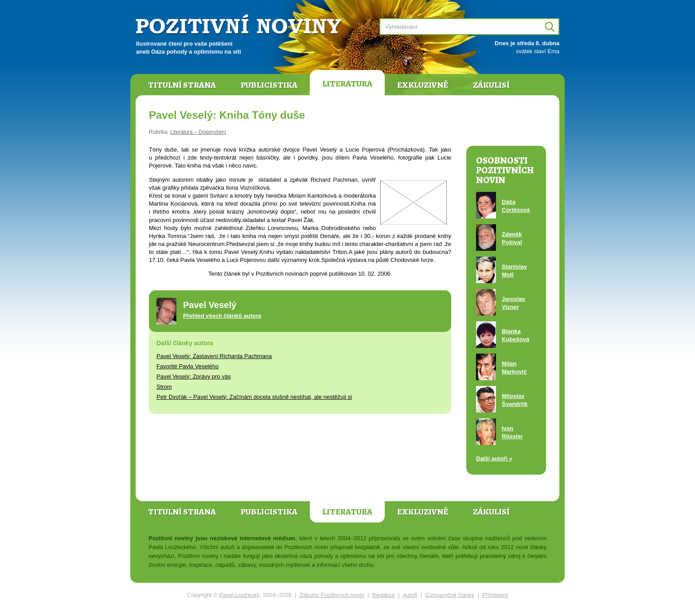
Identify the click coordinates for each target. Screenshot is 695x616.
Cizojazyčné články (450, 595)
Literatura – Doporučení (198, 132)
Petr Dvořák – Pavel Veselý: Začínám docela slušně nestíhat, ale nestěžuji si (254, 397)
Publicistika (269, 85)
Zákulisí (491, 85)
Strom (164, 387)
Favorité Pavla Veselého (187, 366)
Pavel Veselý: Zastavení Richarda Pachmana (214, 356)
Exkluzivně (423, 85)
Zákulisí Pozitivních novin (332, 595)
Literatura (347, 84)
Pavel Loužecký (240, 595)
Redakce (384, 595)
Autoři (410, 595)
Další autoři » (494, 458)
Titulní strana (182, 85)
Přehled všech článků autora (222, 316)
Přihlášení (495, 595)
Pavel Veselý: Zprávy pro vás (194, 376)
